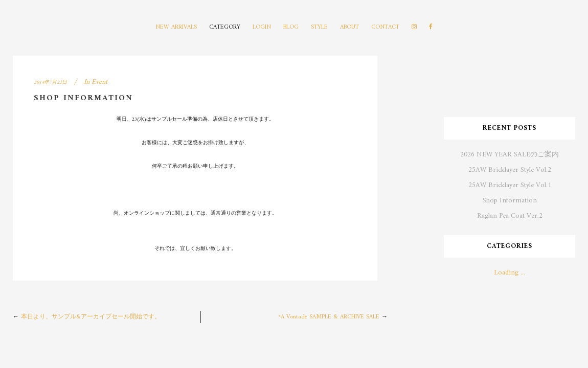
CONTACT (385, 27)
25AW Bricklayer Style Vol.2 (510, 170)
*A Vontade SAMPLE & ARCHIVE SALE (329, 317)
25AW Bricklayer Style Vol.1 (510, 185)
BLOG (291, 27)
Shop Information (510, 201)
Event (99, 82)
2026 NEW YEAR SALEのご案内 (510, 155)
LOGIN (262, 27)
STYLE (319, 27)
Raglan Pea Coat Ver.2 (510, 216)
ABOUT (349, 27)
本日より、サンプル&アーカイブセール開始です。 (91, 317)
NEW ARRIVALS (176, 27)
